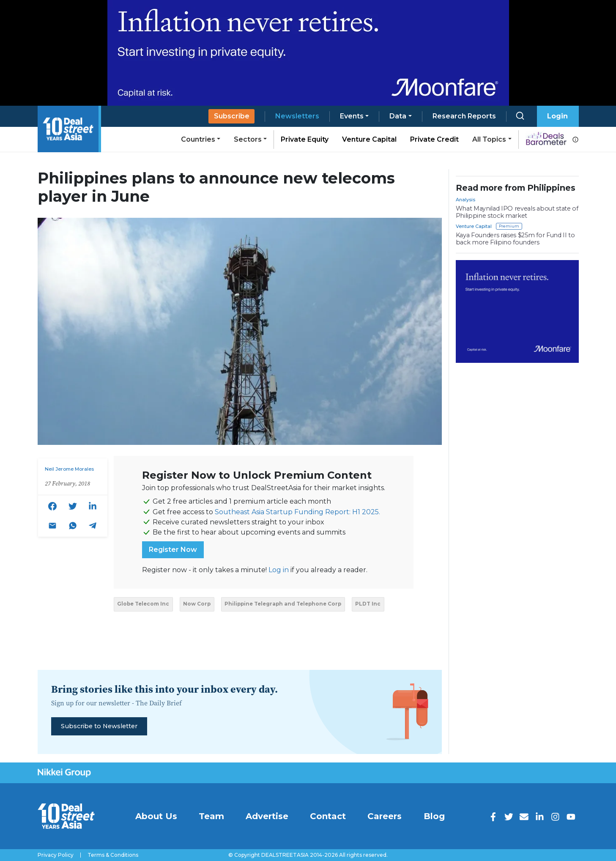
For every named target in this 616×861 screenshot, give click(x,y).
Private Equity (305, 139)
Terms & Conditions (113, 855)
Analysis (465, 200)
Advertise (267, 816)
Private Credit (434, 139)
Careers (385, 816)
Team (211, 816)
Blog (434, 816)
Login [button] (557, 116)
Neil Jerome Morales (69, 469)
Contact (328, 816)
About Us (156, 816)
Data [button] (398, 116)
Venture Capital (369, 139)
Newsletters (297, 116)
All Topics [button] (489, 139)
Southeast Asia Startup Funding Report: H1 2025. (297, 512)
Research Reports (464, 116)
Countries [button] (198, 139)
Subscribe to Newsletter (99, 726)
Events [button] (352, 116)
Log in (279, 570)
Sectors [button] (248, 139)
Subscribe (232, 116)
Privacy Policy (56, 855)
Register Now (173, 550)
